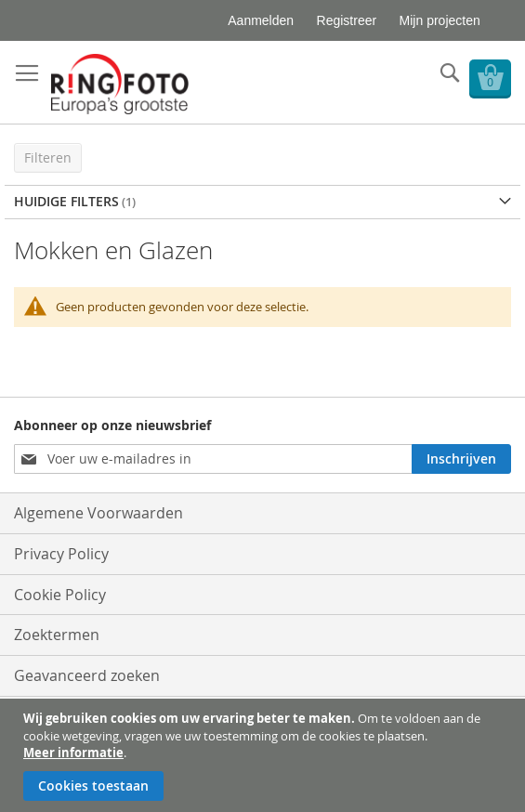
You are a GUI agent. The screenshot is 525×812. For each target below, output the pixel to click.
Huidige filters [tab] (66, 201)
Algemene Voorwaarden (98, 513)
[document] (265, 755)
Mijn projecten (440, 20)
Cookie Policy (60, 595)
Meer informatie (73, 753)
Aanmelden (261, 20)
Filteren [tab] (48, 157)
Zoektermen (57, 635)
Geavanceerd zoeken (87, 675)
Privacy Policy (61, 554)
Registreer (347, 20)
